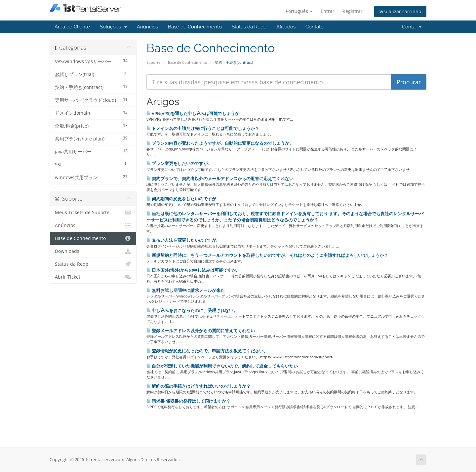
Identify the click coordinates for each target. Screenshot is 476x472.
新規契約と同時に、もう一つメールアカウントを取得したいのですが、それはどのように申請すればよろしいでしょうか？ (267, 255)
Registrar (353, 11)
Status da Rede (249, 27)
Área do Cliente (72, 27)
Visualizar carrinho (400, 11)
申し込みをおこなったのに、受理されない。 (192, 310)
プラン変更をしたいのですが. (178, 163)
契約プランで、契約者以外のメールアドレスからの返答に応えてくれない (220, 178)
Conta (412, 27)
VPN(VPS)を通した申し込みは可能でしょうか (193, 113)
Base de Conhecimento (195, 27)
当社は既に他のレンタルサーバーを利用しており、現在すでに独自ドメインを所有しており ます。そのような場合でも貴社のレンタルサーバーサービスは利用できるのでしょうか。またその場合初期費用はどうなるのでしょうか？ (285, 217)
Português (299, 11)
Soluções (113, 27)
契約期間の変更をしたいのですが (181, 199)
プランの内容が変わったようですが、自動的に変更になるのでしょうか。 (220, 143)
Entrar (328, 11)
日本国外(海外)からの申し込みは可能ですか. (192, 270)
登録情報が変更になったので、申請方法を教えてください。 (207, 351)
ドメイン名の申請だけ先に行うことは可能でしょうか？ (203, 128)
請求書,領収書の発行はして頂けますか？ (188, 401)
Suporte (153, 62)
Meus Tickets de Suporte (93, 213)
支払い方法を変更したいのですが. (182, 240)
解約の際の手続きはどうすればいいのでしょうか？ (198, 386)
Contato (315, 27)
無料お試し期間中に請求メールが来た (186, 290)
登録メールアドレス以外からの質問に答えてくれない (201, 331)
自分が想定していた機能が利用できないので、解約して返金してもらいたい (222, 366)
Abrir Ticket (93, 277)
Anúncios (147, 27)
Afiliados (286, 27)
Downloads (93, 251)
